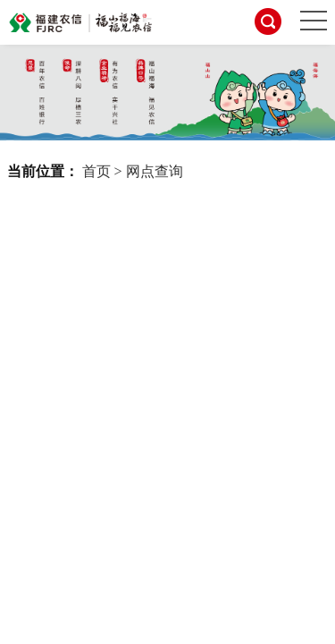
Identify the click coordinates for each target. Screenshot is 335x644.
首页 (96, 171)
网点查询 (155, 171)
